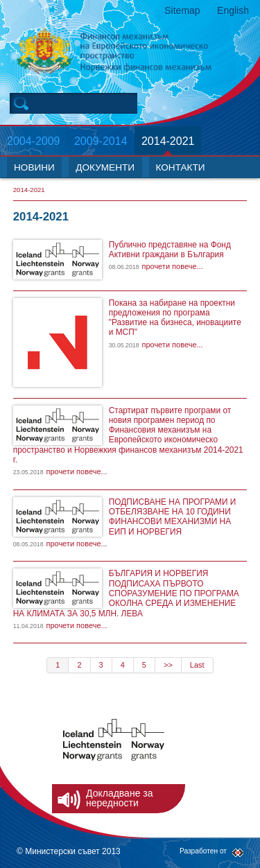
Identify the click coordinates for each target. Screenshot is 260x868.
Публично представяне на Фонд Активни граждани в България (170, 250)
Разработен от (203, 851)
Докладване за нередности (120, 798)
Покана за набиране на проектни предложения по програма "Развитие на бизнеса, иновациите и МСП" (175, 318)
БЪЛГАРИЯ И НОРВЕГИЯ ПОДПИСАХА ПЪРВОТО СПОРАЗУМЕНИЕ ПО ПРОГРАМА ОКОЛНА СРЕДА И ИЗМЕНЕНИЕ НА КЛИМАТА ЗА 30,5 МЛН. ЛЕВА (126, 593)
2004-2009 (34, 141)
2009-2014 (101, 141)
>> (168, 665)
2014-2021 (168, 141)
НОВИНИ (34, 167)
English (233, 10)
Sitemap (182, 10)
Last (197, 665)
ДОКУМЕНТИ (105, 167)
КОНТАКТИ (181, 167)
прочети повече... (172, 266)
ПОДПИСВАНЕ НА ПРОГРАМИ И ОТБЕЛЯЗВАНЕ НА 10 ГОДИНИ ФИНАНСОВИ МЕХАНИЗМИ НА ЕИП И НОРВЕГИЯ (173, 517)
